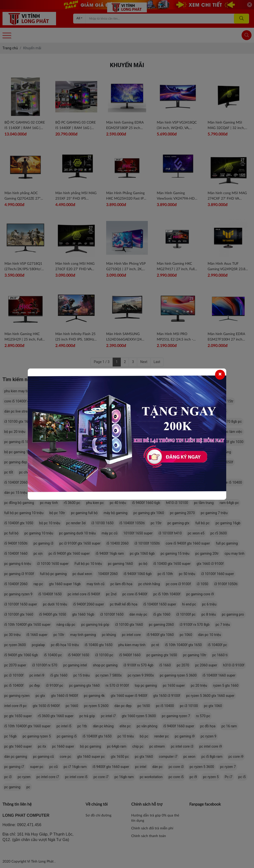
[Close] (220, 375)
